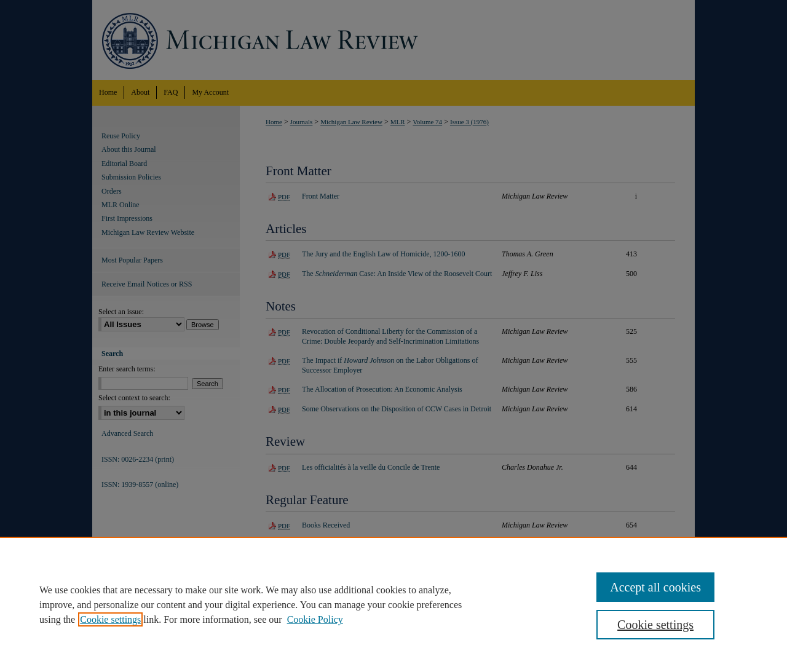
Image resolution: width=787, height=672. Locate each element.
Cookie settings (110, 619)
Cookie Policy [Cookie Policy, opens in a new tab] (315, 619)
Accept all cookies (655, 587)
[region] (393, 604)
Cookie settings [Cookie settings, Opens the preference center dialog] (655, 625)
